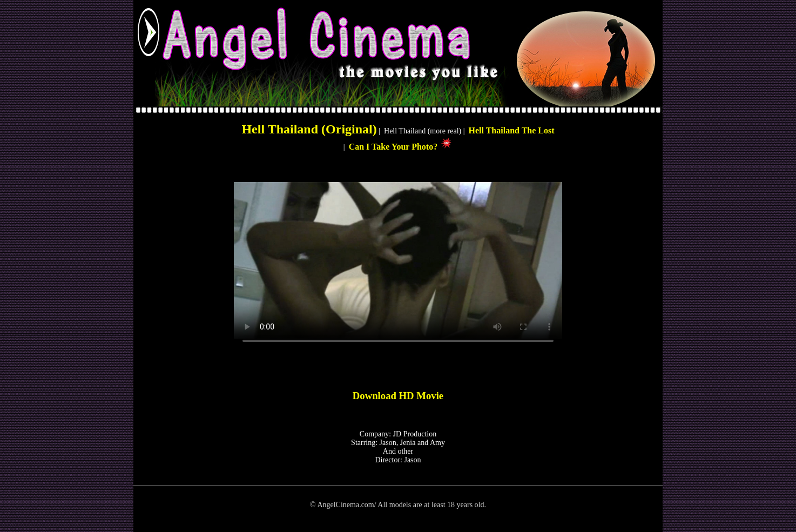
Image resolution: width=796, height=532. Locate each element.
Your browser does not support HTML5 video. (398, 260)
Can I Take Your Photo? (394, 147)
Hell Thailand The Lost (512, 130)
